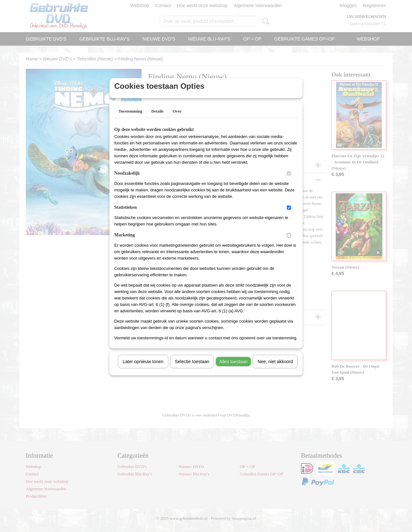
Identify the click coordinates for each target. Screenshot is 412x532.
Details (157, 119)
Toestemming (130, 119)
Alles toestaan (233, 370)
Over (177, 119)
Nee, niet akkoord (275, 370)
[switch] (289, 182)
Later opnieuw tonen (143, 370)
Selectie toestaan (192, 370)
